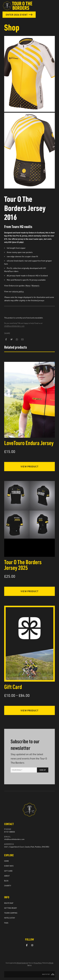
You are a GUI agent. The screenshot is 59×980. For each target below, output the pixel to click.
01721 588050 (10, 832)
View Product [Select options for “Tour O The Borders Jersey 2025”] (29, 591)
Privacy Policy (38, 963)
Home (6, 861)
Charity (8, 886)
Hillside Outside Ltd (22, 963)
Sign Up (43, 770)
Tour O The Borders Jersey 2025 (23, 565)
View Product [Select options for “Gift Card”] (29, 710)
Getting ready (11, 908)
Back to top (48, 974)
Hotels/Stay (10, 918)
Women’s (36, 286)
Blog (6, 881)
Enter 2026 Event (19, 15)
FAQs (6, 923)
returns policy (18, 291)
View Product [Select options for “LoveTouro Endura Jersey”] (29, 466)
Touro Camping (11, 913)
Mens (28, 286)
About (7, 876)
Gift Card (13, 687)
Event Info (9, 866)
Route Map (9, 903)
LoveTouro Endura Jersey (29, 443)
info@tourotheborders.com (14, 326)
